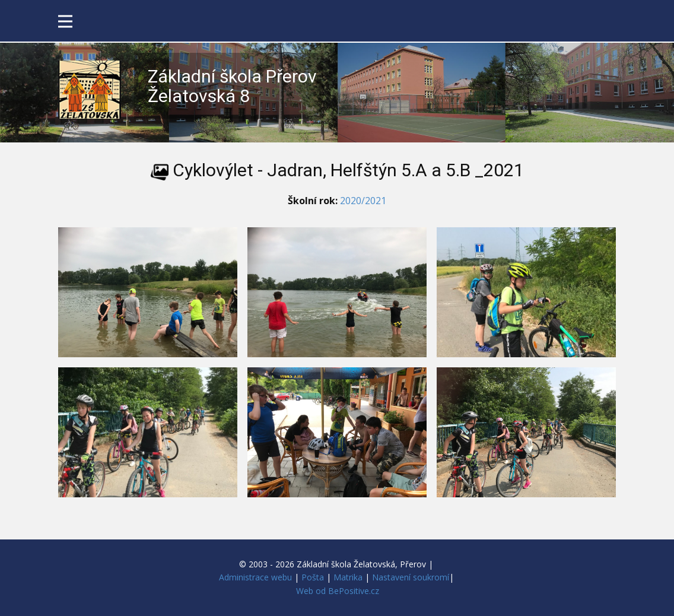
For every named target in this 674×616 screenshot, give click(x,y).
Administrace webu (255, 577)
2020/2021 (363, 201)
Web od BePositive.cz (338, 591)
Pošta (313, 577)
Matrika (348, 577)
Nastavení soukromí (411, 577)
